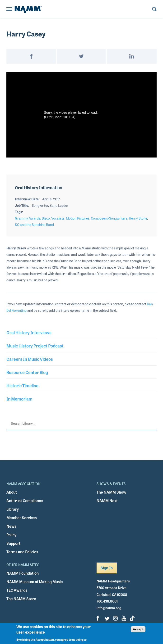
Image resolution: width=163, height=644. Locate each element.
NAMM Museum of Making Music (35, 582)
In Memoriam (19, 399)
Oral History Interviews (29, 332)
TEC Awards (17, 590)
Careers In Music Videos (30, 359)
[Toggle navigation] (9, 9)
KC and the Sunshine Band (34, 225)
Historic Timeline (22, 385)
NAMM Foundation (23, 573)
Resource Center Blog (27, 372)
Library (13, 509)
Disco (46, 218)
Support (13, 543)
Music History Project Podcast (35, 346)
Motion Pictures (78, 218)
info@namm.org (109, 608)
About (12, 492)
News (11, 526)
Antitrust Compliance (25, 501)
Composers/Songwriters (109, 218)
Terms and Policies (22, 552)
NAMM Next (107, 501)
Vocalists (58, 218)
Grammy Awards (28, 218)
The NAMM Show (111, 492)
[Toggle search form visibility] (154, 9)
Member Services (22, 518)
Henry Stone (138, 218)
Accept (138, 629)
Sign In (107, 568)
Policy (11, 535)
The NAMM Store (21, 599)
